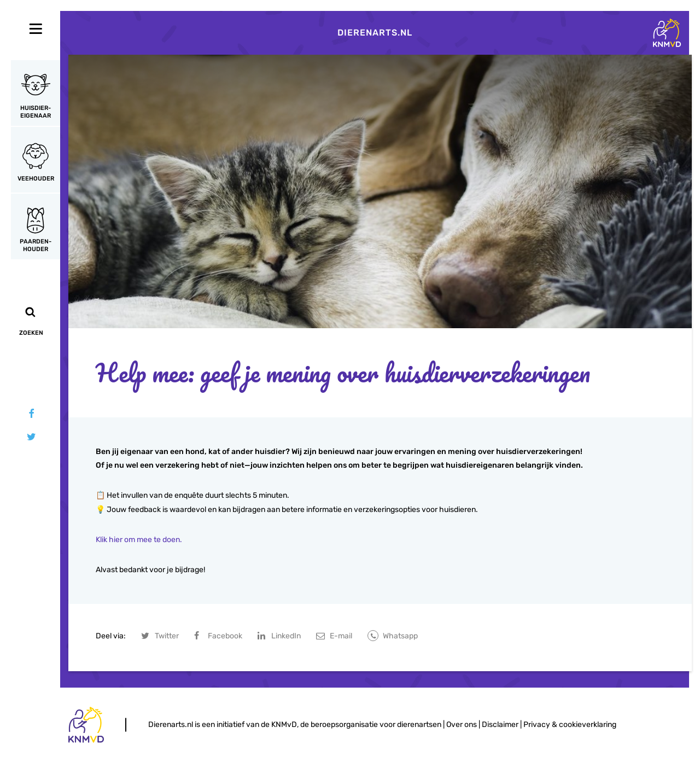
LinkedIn (286, 636)
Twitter (167, 636)
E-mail (341, 636)
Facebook (225, 636)
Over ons (462, 725)
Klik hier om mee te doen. (139, 540)
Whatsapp (400, 636)
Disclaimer (500, 725)
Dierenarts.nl (375, 33)
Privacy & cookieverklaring (570, 725)
